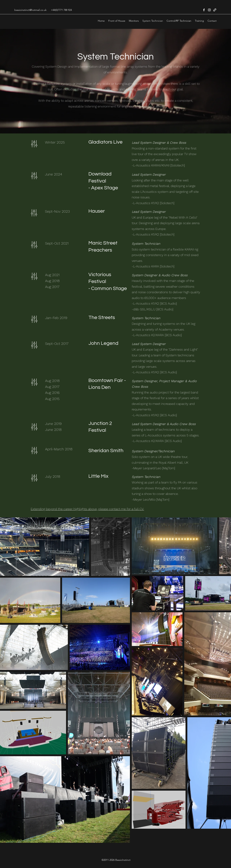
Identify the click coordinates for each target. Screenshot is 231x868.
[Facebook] (204, 10)
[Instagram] (209, 10)
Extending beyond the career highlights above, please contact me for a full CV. (87, 509)
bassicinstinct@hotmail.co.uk (30, 10)
